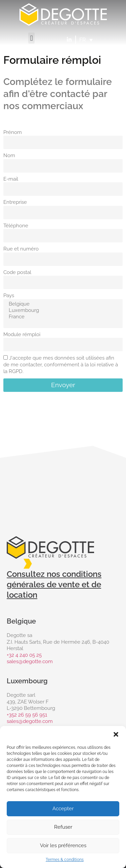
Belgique (62, 304)
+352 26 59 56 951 (27, 715)
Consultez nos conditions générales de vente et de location (54, 584)
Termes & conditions (65, 860)
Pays (9, 295)
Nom (9, 155)
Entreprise (15, 202)
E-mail (11, 179)
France (62, 317)
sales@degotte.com (30, 661)
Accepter (63, 809)
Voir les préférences (63, 846)
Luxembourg (62, 310)
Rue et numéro (21, 249)
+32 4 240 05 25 (24, 655)
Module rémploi (22, 334)
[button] (116, 734)
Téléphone (16, 226)
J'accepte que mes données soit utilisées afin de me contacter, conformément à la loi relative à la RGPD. (61, 365)
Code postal (17, 272)
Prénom (13, 132)
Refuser (63, 827)
